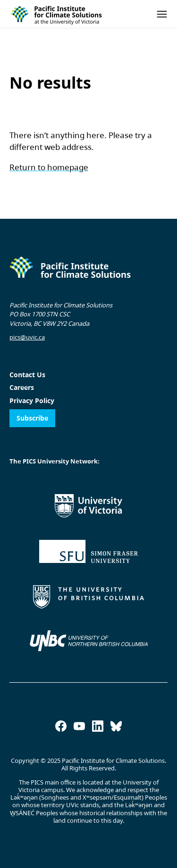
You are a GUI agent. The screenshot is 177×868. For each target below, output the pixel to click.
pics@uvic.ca (27, 337)
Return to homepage (49, 167)
